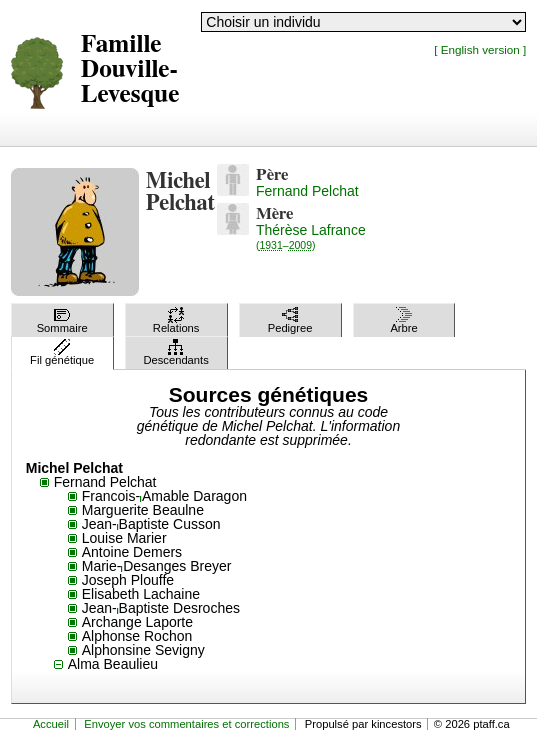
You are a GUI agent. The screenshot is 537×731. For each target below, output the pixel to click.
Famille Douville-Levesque (130, 69)
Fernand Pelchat (307, 191)
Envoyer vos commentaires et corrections (186, 724)
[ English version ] (480, 49)
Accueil (51, 724)
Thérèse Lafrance (311, 236)
